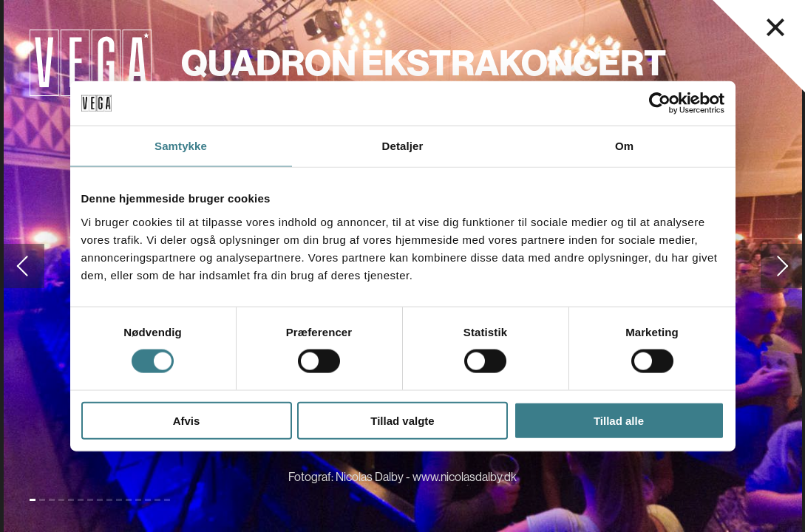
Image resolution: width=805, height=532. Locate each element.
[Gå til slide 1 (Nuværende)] (33, 500)
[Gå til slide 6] (81, 500)
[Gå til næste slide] (783, 266)
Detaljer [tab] (403, 146)
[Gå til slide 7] (90, 500)
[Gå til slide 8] (100, 500)
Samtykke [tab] (181, 146)
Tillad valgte (402, 420)
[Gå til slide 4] (61, 500)
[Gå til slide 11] (129, 500)
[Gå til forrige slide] (22, 266)
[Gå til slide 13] (148, 500)
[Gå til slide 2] (42, 500)
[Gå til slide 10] (119, 500)
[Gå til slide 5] (71, 500)
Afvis (187, 420)
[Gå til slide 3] (52, 500)
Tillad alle (619, 420)
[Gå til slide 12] (138, 500)
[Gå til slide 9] (109, 500)
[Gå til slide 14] (157, 500)
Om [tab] (624, 146)
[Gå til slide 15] (167, 500)
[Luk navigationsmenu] (775, 27)
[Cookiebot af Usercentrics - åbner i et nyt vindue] (660, 103)
